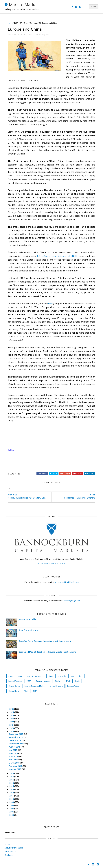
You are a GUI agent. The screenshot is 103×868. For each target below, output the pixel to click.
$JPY (81, 676)
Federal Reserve (15, 681)
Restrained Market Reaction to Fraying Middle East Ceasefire (47, 652)
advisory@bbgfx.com (71, 601)
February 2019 (16, 766)
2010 (12, 799)
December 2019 (16, 734)
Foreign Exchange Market (35, 686)
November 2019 (16, 737)
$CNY (16, 23)
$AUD (68, 681)
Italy (35, 23)
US (40, 23)
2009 (12, 802)
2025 (12, 712)
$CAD (78, 681)
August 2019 (15, 747)
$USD (11, 676)
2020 (12, 728)
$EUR (51, 676)
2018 (12, 773)
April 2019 (14, 760)
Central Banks (14, 686)
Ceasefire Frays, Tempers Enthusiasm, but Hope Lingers (45, 641)
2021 (12, 725)
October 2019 (15, 740)
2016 (12, 780)
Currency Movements (36, 676)
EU (31, 23)
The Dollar (62, 676)
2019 (12, 731)
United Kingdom (56, 686)
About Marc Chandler (14, 848)
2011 (12, 796)
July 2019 (13, 750)
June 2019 (14, 753)
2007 (12, 809)
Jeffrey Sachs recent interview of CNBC (57, 256)
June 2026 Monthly (27, 619)
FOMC (26, 691)
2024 (12, 715)
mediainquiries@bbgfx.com (67, 582)
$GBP (29, 681)
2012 (12, 793)
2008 (12, 805)
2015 (12, 783)
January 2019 (15, 769)
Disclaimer (9, 855)
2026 (12, 709)
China (26, 23)
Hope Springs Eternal (28, 630)
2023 (12, 718)
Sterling (58, 681)
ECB (73, 676)
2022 (12, 722)
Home (10, 23)
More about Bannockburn (51, 563)
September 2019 (17, 744)
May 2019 (14, 756)
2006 (12, 812)
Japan (20, 676)
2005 (12, 815)
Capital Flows (14, 691)
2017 (12, 777)
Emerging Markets (43, 681)
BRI (21, 23)
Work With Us (10, 851)
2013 (12, 789)
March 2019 (14, 763)
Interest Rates (73, 686)
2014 (12, 786)
